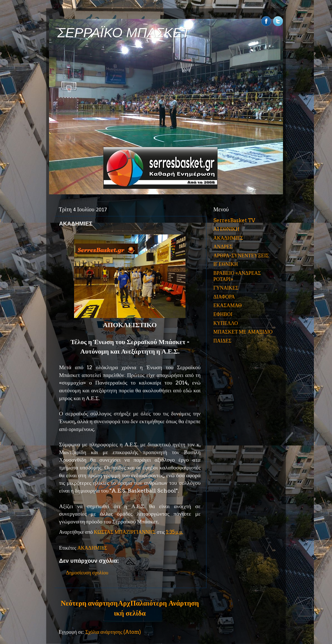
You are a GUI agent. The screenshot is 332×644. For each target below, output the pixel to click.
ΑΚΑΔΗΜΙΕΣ (92, 548)
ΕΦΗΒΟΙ (223, 314)
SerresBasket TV (234, 220)
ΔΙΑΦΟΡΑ (224, 297)
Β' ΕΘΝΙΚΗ (226, 264)
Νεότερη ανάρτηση (89, 603)
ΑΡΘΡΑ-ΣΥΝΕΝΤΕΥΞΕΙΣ (241, 255)
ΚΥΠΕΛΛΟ (226, 323)
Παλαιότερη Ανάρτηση (165, 603)
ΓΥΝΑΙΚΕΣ (226, 288)
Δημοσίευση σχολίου (87, 573)
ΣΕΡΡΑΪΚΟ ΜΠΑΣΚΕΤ (124, 33)
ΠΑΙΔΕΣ (222, 341)
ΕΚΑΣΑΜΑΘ (228, 305)
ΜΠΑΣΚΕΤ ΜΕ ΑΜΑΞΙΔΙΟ (243, 332)
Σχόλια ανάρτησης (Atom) (113, 632)
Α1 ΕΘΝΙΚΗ (226, 229)
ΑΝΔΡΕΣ (223, 247)
